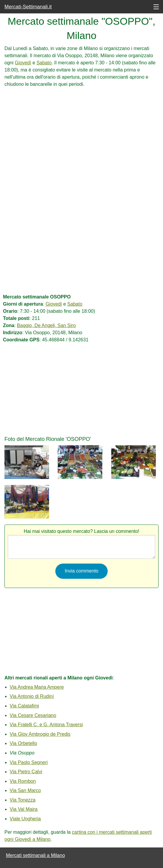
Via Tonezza (23, 800)
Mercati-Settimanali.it (28, 7)
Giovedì (23, 63)
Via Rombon (23, 781)
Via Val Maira (24, 809)
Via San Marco (25, 790)
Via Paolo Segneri (29, 762)
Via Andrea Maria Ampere (37, 687)
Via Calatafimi (24, 706)
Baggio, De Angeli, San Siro (46, 325)
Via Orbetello (23, 743)
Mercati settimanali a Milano (35, 855)
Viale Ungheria (25, 819)
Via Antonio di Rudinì (32, 696)
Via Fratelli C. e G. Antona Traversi (46, 725)
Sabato (44, 63)
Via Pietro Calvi (26, 772)
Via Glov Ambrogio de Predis (40, 734)
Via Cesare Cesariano (33, 715)
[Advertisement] (81, 130)
